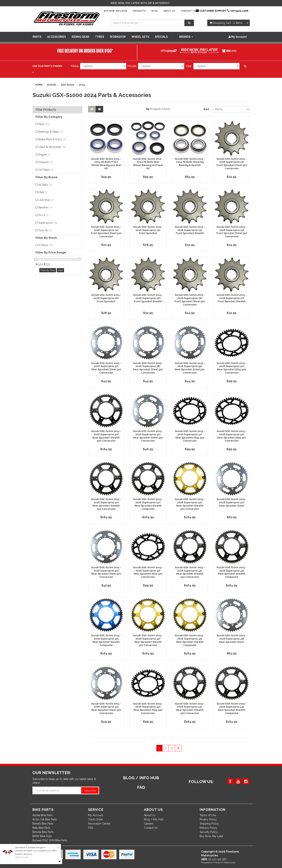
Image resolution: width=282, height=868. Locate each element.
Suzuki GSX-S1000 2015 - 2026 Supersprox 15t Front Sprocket (148, 230)
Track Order (95, 819)
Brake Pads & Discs (52, 139)
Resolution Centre (99, 824)
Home (39, 85)
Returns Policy (208, 828)
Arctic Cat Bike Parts (45, 819)
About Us (169, 11)
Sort (206, 109)
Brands (186, 37)
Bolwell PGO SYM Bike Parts (50, 840)
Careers (149, 824)
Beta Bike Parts (41, 828)
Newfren (45, 208)
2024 (82, 85)
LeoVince (46, 200)
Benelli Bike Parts (43, 824)
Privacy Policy (208, 819)
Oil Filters (46, 170)
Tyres (100, 37)
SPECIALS (161, 37)
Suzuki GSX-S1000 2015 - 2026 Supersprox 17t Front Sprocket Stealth (232, 298)
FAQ (91, 828)
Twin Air (45, 230)
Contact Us (188, 11)
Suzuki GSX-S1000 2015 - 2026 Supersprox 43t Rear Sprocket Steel (232, 639)
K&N (43, 192)
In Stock (46, 245)
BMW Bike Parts (42, 836)
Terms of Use (208, 815)
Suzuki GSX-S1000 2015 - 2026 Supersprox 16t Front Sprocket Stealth (148, 298)
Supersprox (48, 223)
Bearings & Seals (51, 132)
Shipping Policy (209, 824)
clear (60, 270)
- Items (226, 23)
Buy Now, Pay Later (116, 11)
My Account (96, 815)
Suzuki (52, 85)
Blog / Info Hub (154, 819)
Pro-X (44, 215)
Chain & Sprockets (52, 147)
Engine (44, 155)
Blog (155, 11)
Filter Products (46, 110)
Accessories (57, 37)
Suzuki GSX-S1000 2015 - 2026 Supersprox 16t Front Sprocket (106, 298)
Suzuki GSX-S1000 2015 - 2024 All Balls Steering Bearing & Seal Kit (190, 162)
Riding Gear (80, 37)
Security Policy (209, 832)
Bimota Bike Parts (43, 832)
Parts (37, 37)
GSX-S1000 (67, 85)
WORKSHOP (118, 37)
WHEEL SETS (140, 37)
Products (139, 11)
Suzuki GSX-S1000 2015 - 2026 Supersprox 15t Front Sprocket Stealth (190, 230)
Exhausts (46, 162)
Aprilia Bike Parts (43, 815)
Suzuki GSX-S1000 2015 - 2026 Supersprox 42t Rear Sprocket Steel (232, 503)
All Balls (45, 185)
